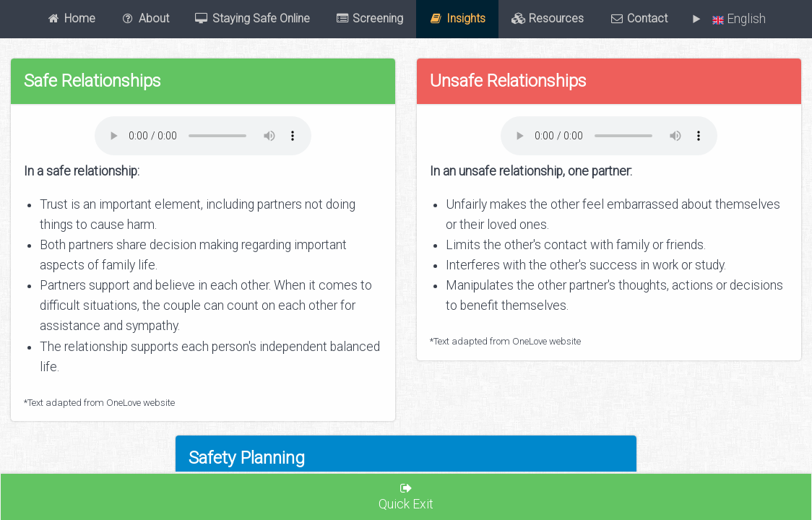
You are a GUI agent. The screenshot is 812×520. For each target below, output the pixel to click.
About (145, 19)
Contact (639, 19)
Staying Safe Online (252, 19)
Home (71, 19)
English (736, 19)
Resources (548, 19)
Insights (458, 19)
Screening (370, 19)
